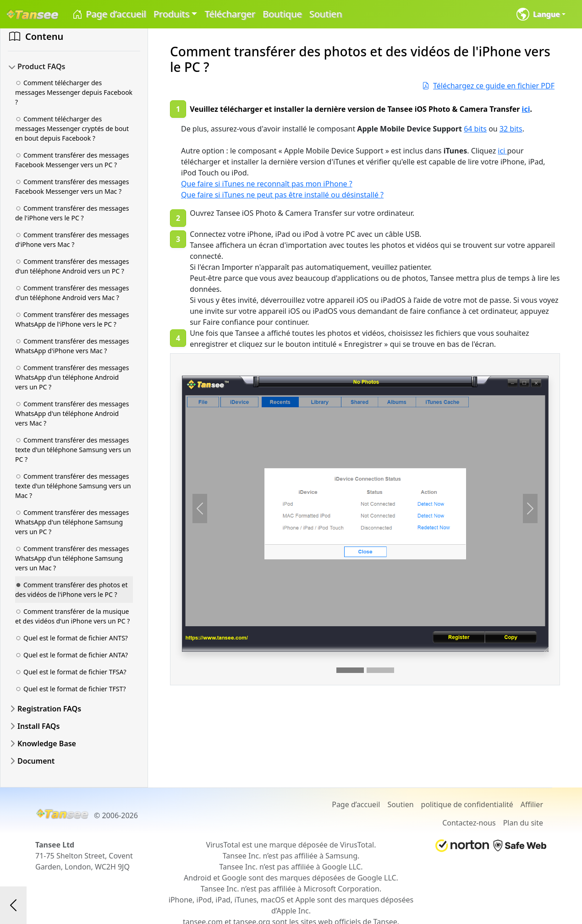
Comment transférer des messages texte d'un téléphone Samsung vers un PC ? (73, 450)
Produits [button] (172, 14)
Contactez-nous (469, 823)
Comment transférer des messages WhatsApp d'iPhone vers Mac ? (72, 346)
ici (526, 109)
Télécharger (230, 14)
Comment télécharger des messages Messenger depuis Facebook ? (74, 92)
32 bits (511, 129)
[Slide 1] (350, 670)
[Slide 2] (380, 670)
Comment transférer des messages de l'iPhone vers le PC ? (72, 213)
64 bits (475, 129)
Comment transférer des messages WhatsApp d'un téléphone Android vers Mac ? (72, 413)
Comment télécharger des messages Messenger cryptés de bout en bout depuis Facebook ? (72, 128)
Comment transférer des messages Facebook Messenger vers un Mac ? (72, 186)
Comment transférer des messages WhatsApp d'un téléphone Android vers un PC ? (72, 377)
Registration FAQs (49, 709)
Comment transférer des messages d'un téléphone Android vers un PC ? (72, 266)
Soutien (326, 14)
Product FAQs (41, 66)
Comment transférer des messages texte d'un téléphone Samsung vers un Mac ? (73, 486)
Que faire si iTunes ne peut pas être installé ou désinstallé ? (282, 195)
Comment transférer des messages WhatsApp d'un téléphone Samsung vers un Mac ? (72, 558)
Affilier (532, 804)
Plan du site (523, 823)
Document (36, 761)
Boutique (282, 14)
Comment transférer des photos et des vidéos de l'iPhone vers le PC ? (71, 590)
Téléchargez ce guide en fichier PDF (488, 86)
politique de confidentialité (467, 804)
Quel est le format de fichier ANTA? (71, 655)
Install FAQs (38, 726)
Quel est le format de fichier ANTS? (71, 638)
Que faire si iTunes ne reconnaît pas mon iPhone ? (267, 184)
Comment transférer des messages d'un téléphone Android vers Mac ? (72, 293)
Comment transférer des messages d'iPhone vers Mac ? (72, 240)
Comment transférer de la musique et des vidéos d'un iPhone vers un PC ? (72, 616)
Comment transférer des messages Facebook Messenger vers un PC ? (72, 160)
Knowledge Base (47, 744)
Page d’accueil (109, 14)
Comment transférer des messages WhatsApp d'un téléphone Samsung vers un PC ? (72, 522)
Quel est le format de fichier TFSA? (71, 672)
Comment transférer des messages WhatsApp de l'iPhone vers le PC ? (72, 319)
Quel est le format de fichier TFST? (71, 689)
